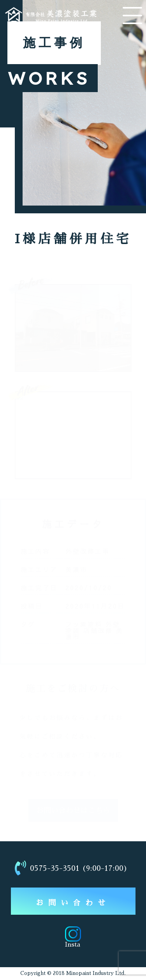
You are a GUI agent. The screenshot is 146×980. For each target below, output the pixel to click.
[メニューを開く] (132, 16)
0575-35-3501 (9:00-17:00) (71, 868)
